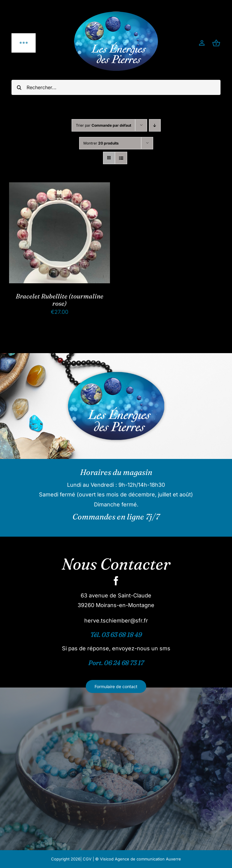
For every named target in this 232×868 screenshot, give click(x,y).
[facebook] (116, 581)
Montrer (101, 143)
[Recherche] (19, 87)
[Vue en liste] (121, 158)
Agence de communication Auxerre (148, 859)
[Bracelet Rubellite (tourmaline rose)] (60, 187)
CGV (87, 859)
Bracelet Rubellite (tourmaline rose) (60, 300)
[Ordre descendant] (155, 125)
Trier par (103, 125)
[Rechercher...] (116, 87)
